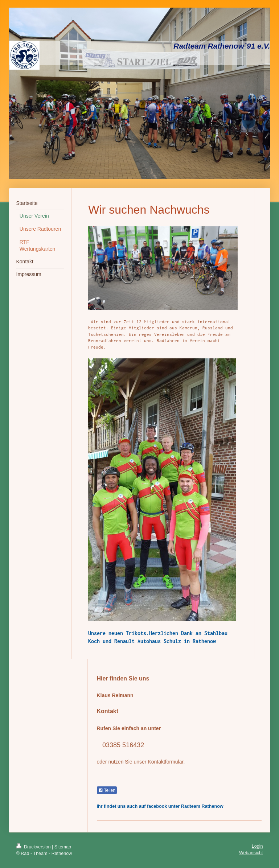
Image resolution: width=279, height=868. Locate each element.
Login (257, 846)
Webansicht (251, 853)
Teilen (107, 790)
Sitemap (63, 847)
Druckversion (34, 847)
